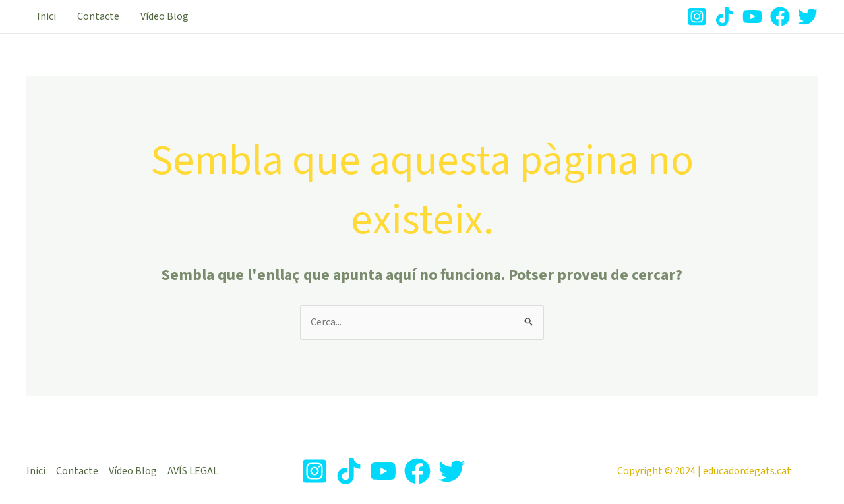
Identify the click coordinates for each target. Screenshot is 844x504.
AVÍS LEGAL (193, 471)
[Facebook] (780, 16)
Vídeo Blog (165, 16)
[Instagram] (697, 16)
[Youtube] (752, 16)
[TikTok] (725, 16)
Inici (46, 16)
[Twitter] (808, 16)
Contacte (98, 16)
